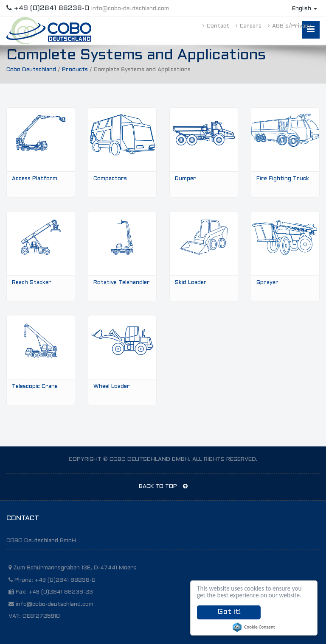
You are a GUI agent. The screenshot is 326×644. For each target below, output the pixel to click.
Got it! (229, 612)
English (305, 9)
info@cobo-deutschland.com (130, 9)
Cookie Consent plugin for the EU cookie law (254, 627)
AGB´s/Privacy (289, 26)
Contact (216, 26)
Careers (249, 26)
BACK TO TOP (163, 486)
